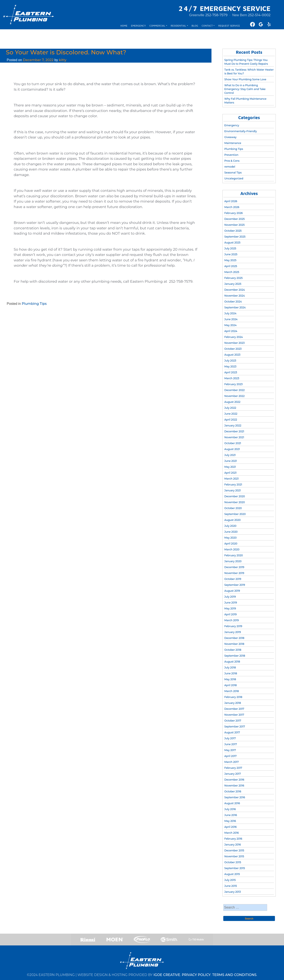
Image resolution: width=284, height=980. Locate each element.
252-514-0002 (259, 15)
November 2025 (234, 225)
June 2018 (231, 673)
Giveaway (230, 137)
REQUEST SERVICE (229, 26)
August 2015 (232, 874)
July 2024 (230, 313)
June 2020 (231, 532)
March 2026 (232, 207)
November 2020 (235, 502)
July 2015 (230, 880)
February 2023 (234, 384)
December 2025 (234, 219)
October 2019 (233, 579)
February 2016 (233, 839)
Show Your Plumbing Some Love (245, 79)
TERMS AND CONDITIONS (234, 975)
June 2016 (231, 815)
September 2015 (235, 868)
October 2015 (233, 862)
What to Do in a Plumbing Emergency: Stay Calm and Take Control (245, 89)
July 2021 (230, 455)
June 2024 (231, 319)
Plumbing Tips (34, 304)
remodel (230, 167)
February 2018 (233, 697)
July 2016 (230, 809)
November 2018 (234, 644)
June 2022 (231, 414)
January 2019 (233, 632)
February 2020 (234, 555)
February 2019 (233, 626)
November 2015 (234, 856)
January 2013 (233, 892)
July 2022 (230, 408)
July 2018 (230, 667)
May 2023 (230, 366)
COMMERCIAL (157, 26)
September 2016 (235, 797)
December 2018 (234, 638)
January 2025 (233, 284)
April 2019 (230, 614)
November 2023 (234, 343)
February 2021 (233, 485)
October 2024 (233, 302)
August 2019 (232, 591)
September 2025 (235, 237)
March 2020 (232, 549)
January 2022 (233, 425)
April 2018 (231, 685)
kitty (63, 60)
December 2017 (234, 709)
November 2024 (235, 296)
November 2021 (234, 437)
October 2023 (233, 349)
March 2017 (232, 762)
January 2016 (233, 845)
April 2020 (231, 544)
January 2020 (233, 561)
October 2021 (233, 443)
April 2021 (230, 473)
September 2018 (235, 656)
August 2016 (232, 803)
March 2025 (232, 272)
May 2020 (230, 538)
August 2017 (232, 732)
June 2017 (231, 744)
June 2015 (231, 886)
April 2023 (231, 372)
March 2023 (232, 378)
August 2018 (232, 662)
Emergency (232, 125)
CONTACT (207, 26)
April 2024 (231, 331)
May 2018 (230, 679)
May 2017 (230, 750)
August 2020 (232, 520)
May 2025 (230, 260)
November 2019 (234, 573)
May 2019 (230, 608)
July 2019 (230, 597)
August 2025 (232, 243)
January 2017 (233, 774)
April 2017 (230, 756)
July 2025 (230, 248)
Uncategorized (234, 178)
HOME (124, 26)
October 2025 (233, 231)
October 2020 (233, 508)
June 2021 (231, 461)
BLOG (195, 26)
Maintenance (233, 143)
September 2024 (235, 307)
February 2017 (233, 768)
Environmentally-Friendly (241, 131)
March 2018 (232, 691)
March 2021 (232, 479)
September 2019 (235, 585)
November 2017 (234, 715)
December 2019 (234, 567)
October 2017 (233, 721)
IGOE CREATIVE (167, 975)
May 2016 (230, 821)
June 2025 (231, 254)
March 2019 (232, 620)
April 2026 (231, 201)
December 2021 (234, 431)
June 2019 (231, 603)
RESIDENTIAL (178, 26)
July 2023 (230, 361)
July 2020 (230, 526)
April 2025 (231, 266)
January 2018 (233, 703)
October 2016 (233, 791)
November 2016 (234, 786)
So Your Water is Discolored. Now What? (66, 52)
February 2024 (234, 337)
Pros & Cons (232, 161)
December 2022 (234, 390)
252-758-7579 (216, 15)
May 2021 (230, 467)
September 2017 (235, 727)
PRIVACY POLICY (196, 975)
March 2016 (232, 833)
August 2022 (232, 402)
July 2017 (230, 738)
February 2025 (234, 278)
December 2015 (234, 850)
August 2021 (232, 449)
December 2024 (235, 290)
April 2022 (231, 420)
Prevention (231, 155)
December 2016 (234, 780)
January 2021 (233, 490)
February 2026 (234, 213)
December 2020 (235, 496)
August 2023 (232, 355)
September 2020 (235, 514)
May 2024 (230, 325)
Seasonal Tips (233, 173)
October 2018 (233, 650)
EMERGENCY (138, 26)
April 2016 (230, 827)
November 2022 (234, 396)
